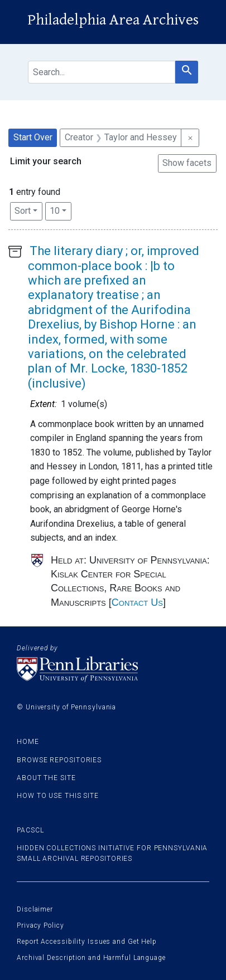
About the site (46, 778)
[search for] (102, 72)
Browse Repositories (59, 760)
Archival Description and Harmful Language (91, 958)
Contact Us (137, 602)
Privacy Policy (40, 925)
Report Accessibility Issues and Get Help (87, 942)
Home (28, 742)
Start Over (33, 137)
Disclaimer (35, 909)
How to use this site (58, 796)
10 (61, 210)
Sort (23, 211)
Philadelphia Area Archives (113, 20)
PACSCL (30, 830)
